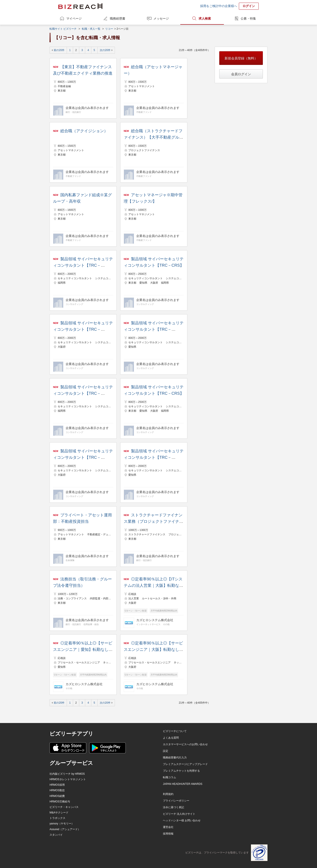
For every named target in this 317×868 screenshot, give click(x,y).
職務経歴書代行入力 (175, 758)
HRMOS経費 (57, 796)
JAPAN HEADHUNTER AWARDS (183, 784)
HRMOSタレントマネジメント (68, 779)
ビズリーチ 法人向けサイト (179, 814)
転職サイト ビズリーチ (63, 29)
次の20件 (105, 50)
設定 (166, 751)
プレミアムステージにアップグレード (185, 764)
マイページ (74, 18)
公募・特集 (248, 18)
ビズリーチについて (175, 731)
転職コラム (170, 777)
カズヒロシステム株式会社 (155, 620)
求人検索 (205, 18)
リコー (109, 29)
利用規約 (168, 794)
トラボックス (57, 818)
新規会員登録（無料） (241, 58)
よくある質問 (171, 738)
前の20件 (59, 50)
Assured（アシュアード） (65, 829)
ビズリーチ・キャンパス (64, 807)
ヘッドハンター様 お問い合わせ (182, 820)
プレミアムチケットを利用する (181, 771)
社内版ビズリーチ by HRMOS (67, 774)
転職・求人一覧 (91, 29)
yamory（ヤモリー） (62, 824)
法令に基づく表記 (173, 807)
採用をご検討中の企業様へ (219, 6)
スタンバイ (56, 835)
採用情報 (168, 834)
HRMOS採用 (57, 785)
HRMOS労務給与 (60, 802)
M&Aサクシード (59, 813)
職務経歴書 (118, 18)
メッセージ (161, 18)
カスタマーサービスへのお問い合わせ (185, 744)
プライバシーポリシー (176, 801)
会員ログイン (241, 74)
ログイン (249, 6)
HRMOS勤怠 (57, 790)
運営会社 (168, 827)
